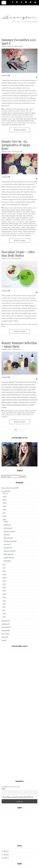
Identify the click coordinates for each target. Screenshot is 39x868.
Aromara (11, 208)
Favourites (28, 113)
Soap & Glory (5, 125)
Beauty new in (32, 208)
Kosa (20, 115)
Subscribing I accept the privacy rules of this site (18, 797)
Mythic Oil (22, 233)
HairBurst (7, 525)
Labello (23, 219)
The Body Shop (14, 125)
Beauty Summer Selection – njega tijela (19, 345)
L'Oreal (31, 115)
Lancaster (4, 119)
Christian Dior (24, 111)
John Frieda (32, 214)
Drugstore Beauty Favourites (10, 113)
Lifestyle (6, 631)
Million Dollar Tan (28, 414)
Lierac (10, 119)
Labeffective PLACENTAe (13, 219)
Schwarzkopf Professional (29, 225)
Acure (5, 109)
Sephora (24, 123)
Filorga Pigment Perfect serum (27, 229)
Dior (30, 111)
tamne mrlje (21, 235)
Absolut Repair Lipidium (19, 227)
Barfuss (27, 109)
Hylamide (7, 561)
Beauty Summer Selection (14, 414)
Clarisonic (19, 212)
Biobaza (18, 210)
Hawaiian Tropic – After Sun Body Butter (18, 254)
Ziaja (24, 125)
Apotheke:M (20, 109)
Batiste (25, 208)
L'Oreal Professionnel (16, 117)
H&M (6, 522)
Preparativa (9, 123)
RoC (15, 123)
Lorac (14, 221)
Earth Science (13, 229)
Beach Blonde (31, 227)
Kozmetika (25, 115)
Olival (3, 123)
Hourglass (8, 548)
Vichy (20, 125)
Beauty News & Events (8, 210)
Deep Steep (5, 229)
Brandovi (6, 491)
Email (3, 789)
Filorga (33, 113)
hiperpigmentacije (7, 231)
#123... (5, 493)
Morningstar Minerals (30, 119)
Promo (11, 225)
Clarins (16, 411)
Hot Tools (7, 544)
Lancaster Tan (14, 233)
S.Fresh (19, 123)
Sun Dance (13, 235)
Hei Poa (7, 535)
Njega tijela (21, 121)
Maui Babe (19, 119)
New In (22, 221)
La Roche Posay (28, 117)
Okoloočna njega (29, 121)
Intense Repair (17, 231)
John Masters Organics (8, 216)
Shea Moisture (31, 123)
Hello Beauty (8, 538)
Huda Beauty (9, 554)
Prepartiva (5, 416)
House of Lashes (10, 551)
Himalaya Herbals (22, 214)
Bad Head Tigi (18, 208)
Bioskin (23, 210)
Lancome (4, 221)
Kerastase (15, 115)
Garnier (4, 214)
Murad (3, 121)
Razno (5, 637)
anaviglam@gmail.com (20, 438)
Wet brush (28, 235)
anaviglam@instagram (20, 646)
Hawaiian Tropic (6, 115)
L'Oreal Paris (5, 117)
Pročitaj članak (20, 130)
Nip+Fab (28, 233)
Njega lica (13, 121)
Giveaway (6, 624)
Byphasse (29, 210)
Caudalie (17, 111)
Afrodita (9, 109)
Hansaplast (8, 528)
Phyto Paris (32, 223)
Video (4, 640)
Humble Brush (9, 558)
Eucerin (22, 113)
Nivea (8, 121)
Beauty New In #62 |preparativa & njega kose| (16, 145)
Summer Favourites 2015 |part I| (19, 42)
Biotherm (11, 111)
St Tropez (4, 227)
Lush (14, 119)
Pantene (25, 223)
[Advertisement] (19, 827)
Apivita (14, 109)
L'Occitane (32, 411)
